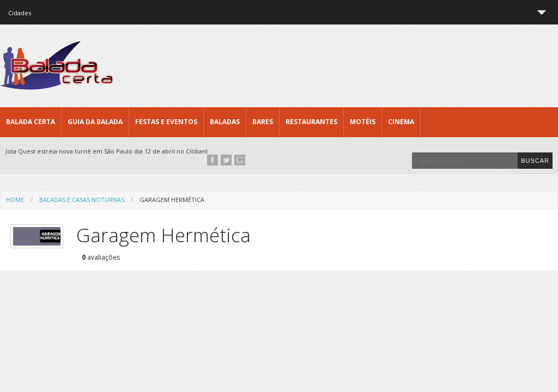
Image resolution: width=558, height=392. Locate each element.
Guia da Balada (95, 122)
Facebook (213, 160)
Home (15, 200)
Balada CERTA (31, 122)
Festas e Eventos (166, 122)
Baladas (225, 122)
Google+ (240, 160)
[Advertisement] (360, 65)
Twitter (226, 160)
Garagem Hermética (172, 200)
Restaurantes (311, 122)
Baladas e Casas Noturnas (82, 200)
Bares (263, 122)
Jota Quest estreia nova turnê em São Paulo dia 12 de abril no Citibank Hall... (116, 151)
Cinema (401, 122)
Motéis (363, 122)
